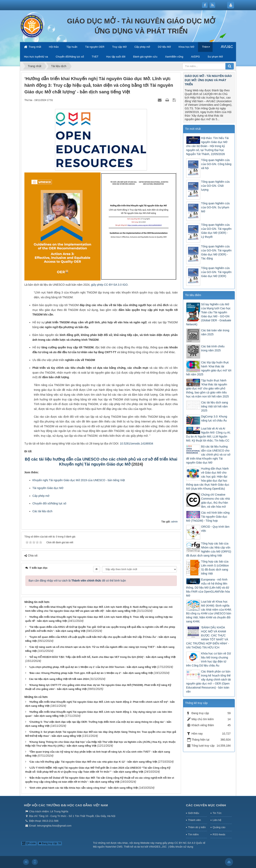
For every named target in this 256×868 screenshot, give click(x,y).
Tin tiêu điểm (193, 295)
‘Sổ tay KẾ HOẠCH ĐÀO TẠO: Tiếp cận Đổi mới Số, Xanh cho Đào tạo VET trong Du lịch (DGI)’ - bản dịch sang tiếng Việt (102, 657)
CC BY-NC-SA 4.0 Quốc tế (190, 843)
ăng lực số (60, 503)
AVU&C (227, 47)
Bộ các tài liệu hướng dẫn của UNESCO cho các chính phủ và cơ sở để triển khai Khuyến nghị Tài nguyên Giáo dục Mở (208, 455)
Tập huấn (72, 47)
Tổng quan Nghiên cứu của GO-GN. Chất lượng (215, 186)
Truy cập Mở (119, 47)
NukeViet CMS (114, 847)
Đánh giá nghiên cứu (145, 57)
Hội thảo (54, 47)
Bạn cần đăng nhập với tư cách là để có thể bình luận (77, 581)
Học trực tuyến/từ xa (36, 57)
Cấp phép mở (142, 47)
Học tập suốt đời (116, 57)
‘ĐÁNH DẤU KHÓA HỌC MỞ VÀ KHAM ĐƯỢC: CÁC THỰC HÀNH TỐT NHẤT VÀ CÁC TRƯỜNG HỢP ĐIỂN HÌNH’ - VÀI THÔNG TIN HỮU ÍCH (208, 637)
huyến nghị (41, 480)
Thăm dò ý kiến (197, 827)
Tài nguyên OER (95, 47)
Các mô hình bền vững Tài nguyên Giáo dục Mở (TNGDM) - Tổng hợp (208, 517)
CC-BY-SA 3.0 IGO (116, 285)
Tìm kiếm (193, 834)
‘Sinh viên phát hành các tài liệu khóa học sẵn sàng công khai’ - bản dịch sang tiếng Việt (83, 788)
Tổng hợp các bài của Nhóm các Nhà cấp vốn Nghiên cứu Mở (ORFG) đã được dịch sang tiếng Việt (209, 549)
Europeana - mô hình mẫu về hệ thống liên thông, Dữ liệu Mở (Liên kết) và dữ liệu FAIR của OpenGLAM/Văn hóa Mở (208, 588)
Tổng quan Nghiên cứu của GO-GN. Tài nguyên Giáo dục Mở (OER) (216, 272)
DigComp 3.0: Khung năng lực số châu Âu (214, 418)
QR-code (29, 843)
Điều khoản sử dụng (181, 847)
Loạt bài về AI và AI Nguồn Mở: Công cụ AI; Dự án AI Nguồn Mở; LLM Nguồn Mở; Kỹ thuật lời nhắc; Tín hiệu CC (208, 435)
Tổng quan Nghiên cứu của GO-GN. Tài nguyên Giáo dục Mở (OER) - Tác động (216, 252)
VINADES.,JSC (158, 847)
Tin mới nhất (193, 129)
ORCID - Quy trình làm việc (215, 529)
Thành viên (194, 820)
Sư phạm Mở (215, 57)
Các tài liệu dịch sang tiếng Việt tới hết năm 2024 (59, 679)
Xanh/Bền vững (174, 57)
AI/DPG (195, 57)
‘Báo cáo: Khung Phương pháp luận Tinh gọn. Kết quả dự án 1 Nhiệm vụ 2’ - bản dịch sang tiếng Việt (91, 673)
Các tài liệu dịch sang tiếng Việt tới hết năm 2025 (215, 406)
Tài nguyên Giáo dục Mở (48, 488)
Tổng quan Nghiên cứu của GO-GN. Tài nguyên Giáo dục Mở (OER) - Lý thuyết (216, 231)
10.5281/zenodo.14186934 (136, 444)
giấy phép (97, 285)
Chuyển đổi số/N (43, 503)
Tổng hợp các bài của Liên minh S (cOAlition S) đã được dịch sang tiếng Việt (215, 568)
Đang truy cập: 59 (50, 843)
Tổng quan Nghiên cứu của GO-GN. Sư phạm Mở (215, 207)
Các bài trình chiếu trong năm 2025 (213, 348)
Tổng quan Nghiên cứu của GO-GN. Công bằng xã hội (216, 164)
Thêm (205, 47)
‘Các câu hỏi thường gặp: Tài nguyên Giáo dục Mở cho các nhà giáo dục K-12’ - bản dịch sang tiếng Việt (93, 762)
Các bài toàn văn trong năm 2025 (215, 332)
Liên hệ (217, 820)
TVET (95, 57)
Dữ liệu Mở (164, 47)
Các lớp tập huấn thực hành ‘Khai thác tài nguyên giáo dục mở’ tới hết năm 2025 (209, 368)
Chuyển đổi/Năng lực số (70, 57)
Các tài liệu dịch (42, 511)
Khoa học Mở (186, 47)
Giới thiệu (193, 813)
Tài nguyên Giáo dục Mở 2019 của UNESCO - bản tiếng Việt (87, 480)
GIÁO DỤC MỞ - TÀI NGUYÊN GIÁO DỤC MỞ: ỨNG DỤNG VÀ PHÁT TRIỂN (208, 80)
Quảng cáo (219, 827)
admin (174, 522)
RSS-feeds (219, 834)
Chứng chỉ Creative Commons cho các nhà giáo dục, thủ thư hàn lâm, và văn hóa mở (215, 501)
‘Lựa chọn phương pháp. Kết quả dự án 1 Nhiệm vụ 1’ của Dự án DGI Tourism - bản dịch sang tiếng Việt (93, 667)
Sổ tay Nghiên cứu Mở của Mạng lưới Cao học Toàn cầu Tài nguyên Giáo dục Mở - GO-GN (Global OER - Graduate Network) (209, 314)
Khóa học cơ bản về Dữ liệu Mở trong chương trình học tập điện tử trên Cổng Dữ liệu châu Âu (209, 659)
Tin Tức (217, 813)
